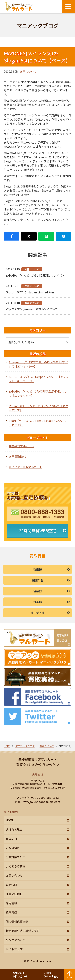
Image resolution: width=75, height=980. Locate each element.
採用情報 (11, 903)
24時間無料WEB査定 (37, 530)
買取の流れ (13, 848)
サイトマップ (14, 949)
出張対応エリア (16, 857)
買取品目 (11, 839)
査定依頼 (11, 885)
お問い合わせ (14, 875)
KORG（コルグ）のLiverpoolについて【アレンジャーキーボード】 (39, 379)
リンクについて (16, 940)
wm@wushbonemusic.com (42, 802)
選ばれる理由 (14, 829)
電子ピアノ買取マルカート (25, 467)
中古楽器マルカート (21, 446)
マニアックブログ (25, 746)
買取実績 (11, 912)
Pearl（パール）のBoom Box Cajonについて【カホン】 (38, 423)
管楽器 (38, 591)
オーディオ (37, 613)
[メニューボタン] (68, 7)
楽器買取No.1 (17, 456)
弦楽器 (38, 569)
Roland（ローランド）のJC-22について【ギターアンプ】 (38, 408)
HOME (7, 746)
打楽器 (38, 602)
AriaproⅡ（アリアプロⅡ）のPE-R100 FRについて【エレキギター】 (39, 364)
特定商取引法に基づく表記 (23, 931)
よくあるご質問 (16, 866)
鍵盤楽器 (38, 580)
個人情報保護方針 (17, 922)
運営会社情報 (14, 894)
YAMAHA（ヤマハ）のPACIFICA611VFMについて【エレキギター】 (38, 393)
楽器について (28, 72)
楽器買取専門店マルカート (38, 759)
